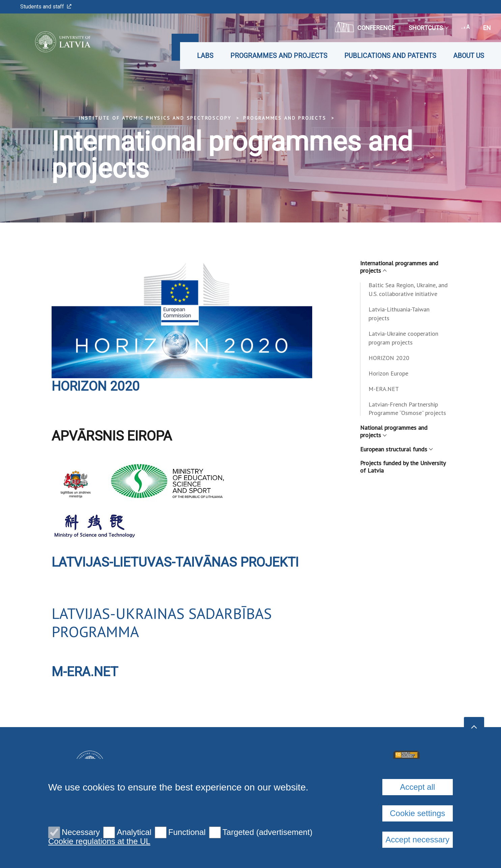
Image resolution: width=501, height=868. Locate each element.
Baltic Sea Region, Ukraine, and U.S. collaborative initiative (408, 289)
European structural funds (396, 449)
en (487, 28)
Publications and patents (390, 56)
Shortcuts (428, 28)
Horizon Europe (388, 373)
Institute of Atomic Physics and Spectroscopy (155, 118)
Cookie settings (417, 813)
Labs (205, 56)
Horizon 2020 (97, 386)
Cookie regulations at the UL (99, 841)
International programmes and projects (399, 267)
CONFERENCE (365, 27)
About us (469, 56)
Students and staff (46, 7)
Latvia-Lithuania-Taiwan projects (399, 314)
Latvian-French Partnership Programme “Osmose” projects (407, 409)
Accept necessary (418, 840)
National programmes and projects (394, 431)
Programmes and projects (279, 56)
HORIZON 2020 (389, 358)
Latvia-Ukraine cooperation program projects (403, 338)
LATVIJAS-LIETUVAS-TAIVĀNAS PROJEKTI (179, 562)
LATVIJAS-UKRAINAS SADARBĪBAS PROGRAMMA (162, 622)
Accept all (417, 787)
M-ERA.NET (86, 672)
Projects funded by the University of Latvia (403, 467)
